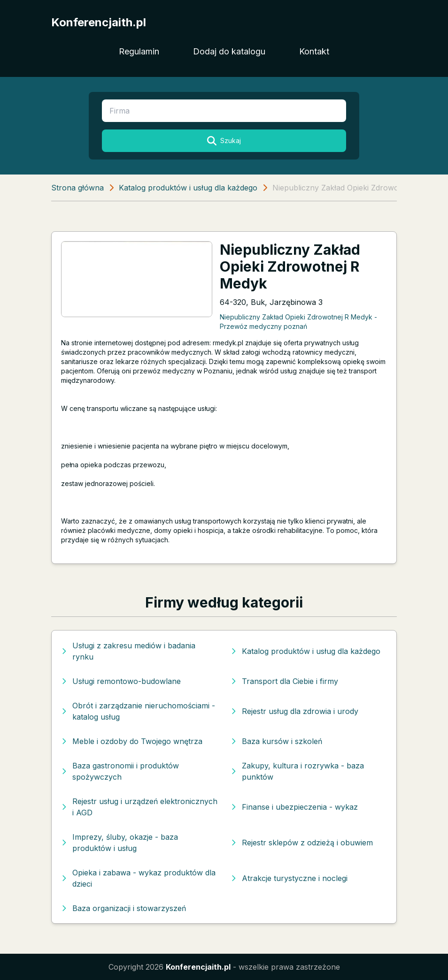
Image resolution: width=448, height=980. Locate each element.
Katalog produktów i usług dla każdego (188, 188)
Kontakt (314, 51)
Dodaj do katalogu (229, 51)
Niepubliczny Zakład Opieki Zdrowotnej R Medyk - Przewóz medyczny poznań (298, 321)
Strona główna (77, 188)
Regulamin (139, 51)
